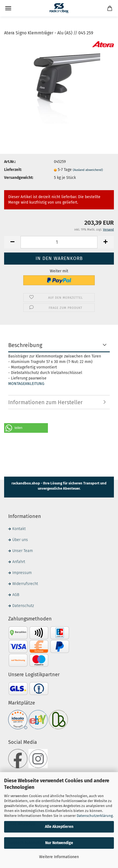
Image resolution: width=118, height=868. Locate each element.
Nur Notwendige (59, 843)
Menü (8, 8)
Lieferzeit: (13, 170)
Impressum (22, 573)
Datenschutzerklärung (95, 816)
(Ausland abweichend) (88, 170)
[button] (26, 428)
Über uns (20, 540)
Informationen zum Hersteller (45, 402)
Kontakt (19, 529)
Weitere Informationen (59, 857)
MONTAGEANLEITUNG (26, 384)
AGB (16, 595)
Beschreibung (25, 345)
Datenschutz (23, 606)
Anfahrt (19, 562)
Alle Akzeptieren (59, 827)
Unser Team (23, 551)
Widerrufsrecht (25, 584)
